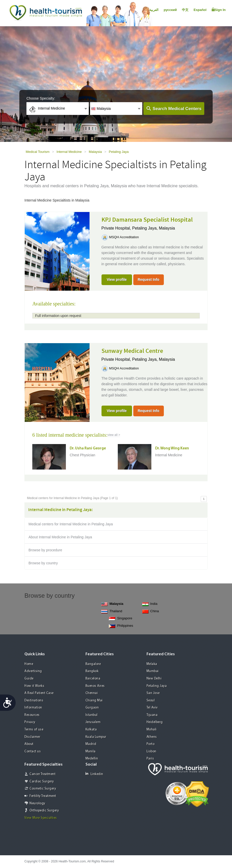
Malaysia (95, 152)
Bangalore (93, 664)
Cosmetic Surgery (43, 789)
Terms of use (34, 730)
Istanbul (92, 715)
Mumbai (153, 671)
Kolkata (91, 730)
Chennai (92, 693)
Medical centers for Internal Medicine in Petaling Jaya (71, 524)
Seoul (151, 700)
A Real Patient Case (39, 693)
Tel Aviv (152, 708)
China (151, 611)
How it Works (34, 686)
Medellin (92, 759)
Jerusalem (93, 722)
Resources (32, 715)
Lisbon (151, 751)
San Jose (153, 693)
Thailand (112, 611)
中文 (185, 10)
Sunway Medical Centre (132, 351)
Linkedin (94, 774)
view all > (114, 435)
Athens (152, 737)
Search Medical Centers (177, 109)
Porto (151, 744)
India (150, 604)
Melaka (152, 664)
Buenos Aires (95, 686)
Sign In (219, 10)
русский (170, 10)
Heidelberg (155, 722)
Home (29, 664)
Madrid (91, 744)
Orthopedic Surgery (44, 811)
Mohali (152, 730)
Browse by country (43, 563)
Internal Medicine (69, 152)
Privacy (30, 722)
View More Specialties (41, 818)
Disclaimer (32, 737)
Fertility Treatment (43, 796)
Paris (150, 759)
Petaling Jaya (119, 152)
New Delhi (154, 679)
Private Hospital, (117, 228)
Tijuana (152, 715)
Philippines (121, 626)
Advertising (33, 671)
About (29, 744)
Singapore (120, 618)
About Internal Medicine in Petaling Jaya (60, 537)
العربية (154, 10)
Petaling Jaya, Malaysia (154, 228)
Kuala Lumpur (96, 737)
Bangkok (92, 671)
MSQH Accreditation (124, 237)
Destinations (34, 700)
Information (33, 708)
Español (200, 10)
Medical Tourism (38, 152)
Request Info (148, 279)
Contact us (33, 751)
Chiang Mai (94, 700)
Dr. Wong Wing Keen (172, 449)
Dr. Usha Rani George (88, 449)
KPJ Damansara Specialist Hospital (147, 220)
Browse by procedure (45, 550)
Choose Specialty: (41, 98)
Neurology (37, 803)
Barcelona (93, 679)
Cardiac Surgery (42, 782)
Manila (91, 751)
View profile (117, 279)
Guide (29, 679)
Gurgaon (92, 708)
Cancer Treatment (42, 774)
